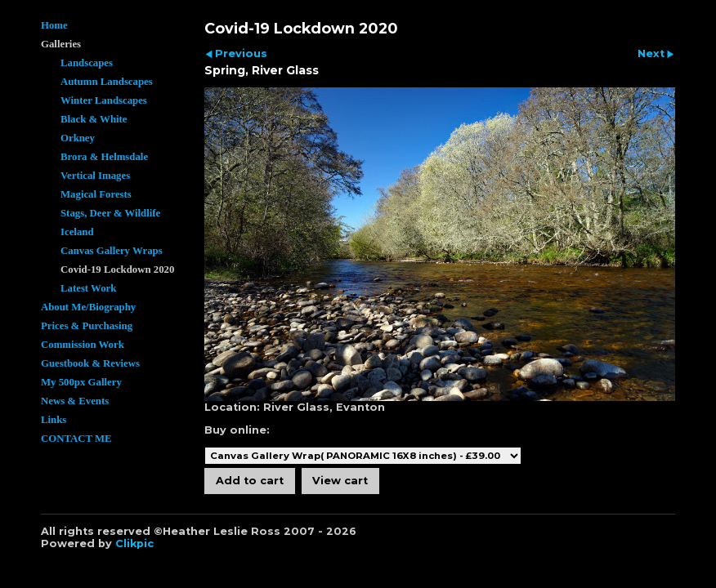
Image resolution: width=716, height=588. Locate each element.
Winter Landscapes (104, 100)
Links (54, 420)
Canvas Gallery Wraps (112, 251)
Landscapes (87, 63)
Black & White (94, 119)
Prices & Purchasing (87, 326)
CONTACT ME (76, 439)
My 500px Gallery (81, 382)
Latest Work (88, 288)
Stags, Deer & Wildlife (110, 213)
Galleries (61, 44)
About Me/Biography (88, 307)
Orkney (78, 138)
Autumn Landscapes (107, 82)
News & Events (75, 401)
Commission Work (83, 345)
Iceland (77, 232)
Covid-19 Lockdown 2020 (117, 269)
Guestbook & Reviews (90, 363)
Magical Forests (96, 194)
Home (54, 25)
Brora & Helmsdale (104, 157)
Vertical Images (95, 176)
